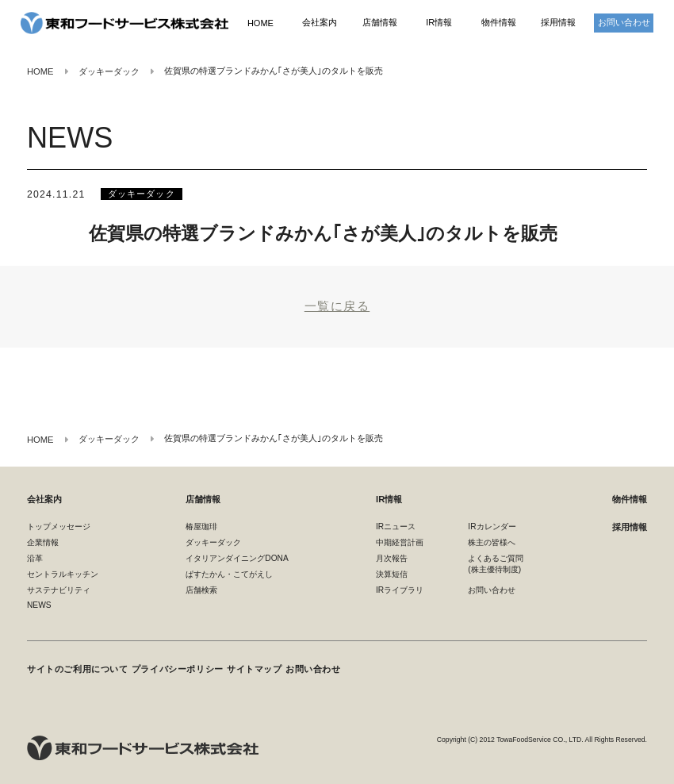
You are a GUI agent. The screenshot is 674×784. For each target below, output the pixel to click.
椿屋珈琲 (201, 525)
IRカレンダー (492, 525)
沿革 (35, 557)
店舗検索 (201, 589)
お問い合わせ (624, 23)
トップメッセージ (59, 525)
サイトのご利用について (73, 664)
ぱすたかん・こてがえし (229, 573)
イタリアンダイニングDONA (237, 557)
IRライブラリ (400, 589)
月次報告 (392, 557)
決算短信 (392, 573)
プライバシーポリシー (170, 664)
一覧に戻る (337, 306)
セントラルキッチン (63, 573)
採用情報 (558, 23)
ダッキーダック (141, 192)
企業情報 (43, 542)
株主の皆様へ (492, 542)
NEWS (39, 604)
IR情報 (439, 23)
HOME (260, 23)
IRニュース (396, 525)
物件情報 (499, 23)
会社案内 (320, 23)
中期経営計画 (400, 542)
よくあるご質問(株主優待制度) (496, 563)
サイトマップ (244, 664)
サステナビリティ (59, 589)
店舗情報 (380, 23)
